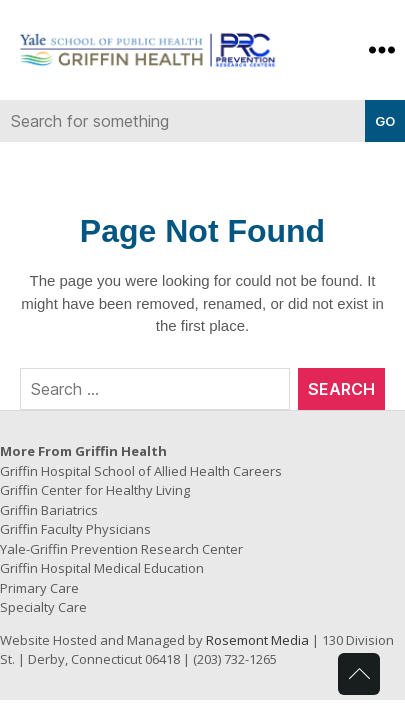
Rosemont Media (257, 640)
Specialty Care (43, 607)
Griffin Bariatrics (49, 510)
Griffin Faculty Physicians (75, 529)
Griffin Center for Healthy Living (95, 490)
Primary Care (39, 588)
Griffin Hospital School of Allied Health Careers (141, 471)
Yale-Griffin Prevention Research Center (121, 549)
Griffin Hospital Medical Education (102, 568)
